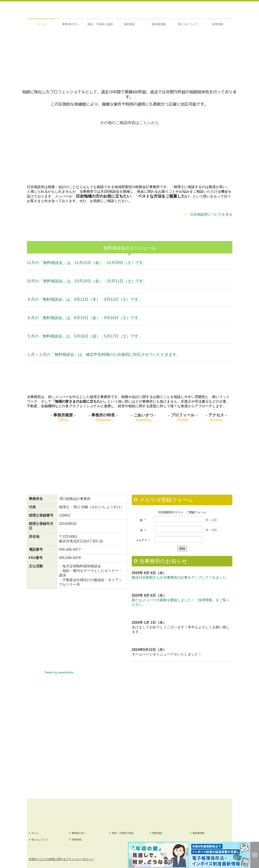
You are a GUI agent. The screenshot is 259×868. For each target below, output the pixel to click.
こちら (145, 123)
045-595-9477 (70, 549)
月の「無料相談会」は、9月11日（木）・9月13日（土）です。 (87, 299)
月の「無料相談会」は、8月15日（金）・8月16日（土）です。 (87, 318)
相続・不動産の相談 (100, 24)
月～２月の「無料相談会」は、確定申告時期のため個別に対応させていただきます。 (106, 355)
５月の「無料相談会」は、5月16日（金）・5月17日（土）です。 (85, 336)
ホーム (42, 24)
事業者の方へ (71, 24)
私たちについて (188, 24)
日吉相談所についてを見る (211, 214)
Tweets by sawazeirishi (59, 672)
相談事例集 (159, 24)
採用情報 (217, 24)
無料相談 (129, 24)
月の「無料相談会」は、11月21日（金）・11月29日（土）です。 (89, 263)
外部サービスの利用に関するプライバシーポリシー (62, 859)
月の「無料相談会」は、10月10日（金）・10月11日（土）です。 (89, 281)
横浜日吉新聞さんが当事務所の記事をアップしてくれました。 (181, 577)
